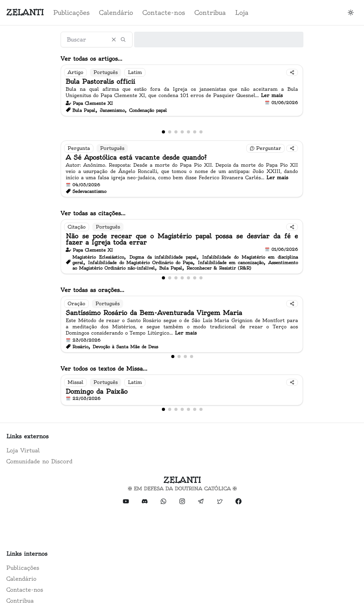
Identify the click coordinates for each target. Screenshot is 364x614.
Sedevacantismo (89, 191)
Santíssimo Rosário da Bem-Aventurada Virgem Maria (154, 313)
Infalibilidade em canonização (231, 263)
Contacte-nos (164, 13)
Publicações (71, 13)
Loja (242, 13)
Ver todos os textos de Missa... (104, 369)
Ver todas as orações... (92, 290)
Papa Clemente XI (93, 103)
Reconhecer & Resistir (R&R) (219, 268)
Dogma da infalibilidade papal (163, 257)
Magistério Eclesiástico (98, 257)
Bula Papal (84, 110)
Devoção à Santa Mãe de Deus (125, 347)
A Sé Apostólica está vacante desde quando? (136, 157)
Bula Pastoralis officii (100, 81)
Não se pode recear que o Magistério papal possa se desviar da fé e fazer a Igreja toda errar (182, 239)
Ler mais (272, 95)
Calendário (116, 13)
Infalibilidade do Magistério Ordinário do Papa (140, 263)
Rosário (80, 347)
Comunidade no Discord (39, 461)
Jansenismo (112, 110)
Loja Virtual (23, 450)
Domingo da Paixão (97, 391)
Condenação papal (148, 110)
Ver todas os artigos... (91, 59)
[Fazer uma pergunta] (265, 148)
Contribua (210, 13)
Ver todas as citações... (93, 213)
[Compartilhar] (292, 72)
